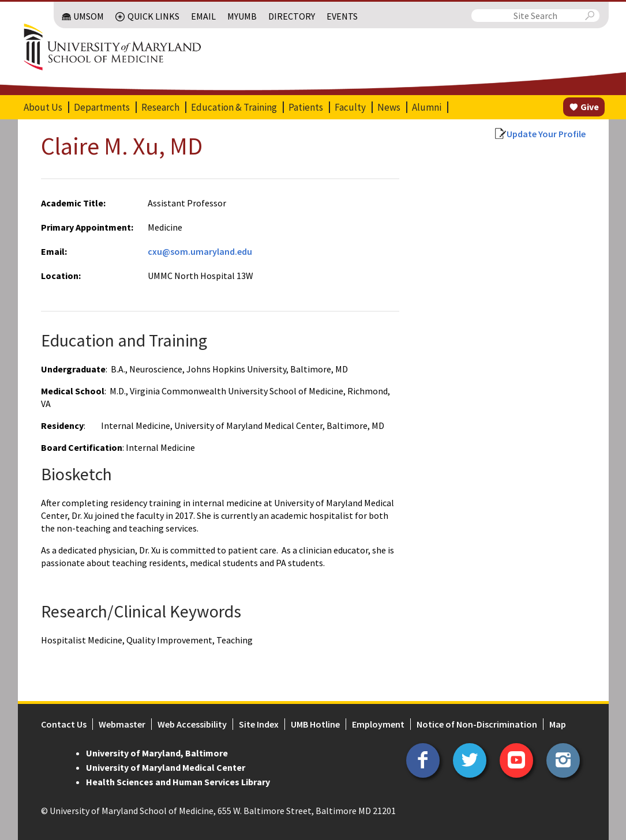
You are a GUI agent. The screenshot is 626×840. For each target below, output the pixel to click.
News (389, 107)
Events (342, 16)
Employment (378, 724)
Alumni (427, 107)
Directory (292, 16)
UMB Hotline (315, 724)
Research (160, 107)
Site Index (259, 724)
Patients (306, 107)
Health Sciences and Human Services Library (178, 782)
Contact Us (64, 724)
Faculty (350, 107)
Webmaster (122, 724)
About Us (43, 107)
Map (558, 724)
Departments (102, 107)
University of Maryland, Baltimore (157, 753)
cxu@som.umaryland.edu (200, 251)
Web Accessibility (192, 724)
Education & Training (234, 107)
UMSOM (89, 16)
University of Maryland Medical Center (166, 767)
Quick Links (153, 16)
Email (203, 16)
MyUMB (242, 16)
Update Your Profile (546, 134)
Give (590, 107)
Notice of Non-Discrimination (477, 724)
